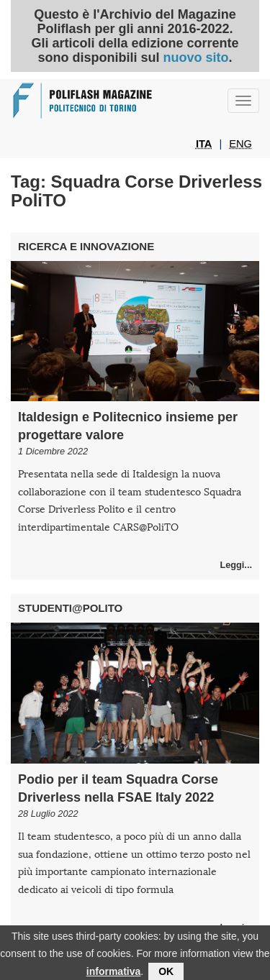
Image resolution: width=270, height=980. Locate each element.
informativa (113, 974)
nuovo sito (195, 58)
